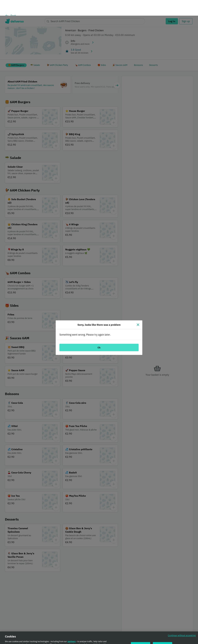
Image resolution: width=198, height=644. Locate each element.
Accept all (162, 631)
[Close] (138, 309)
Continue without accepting (182, 621)
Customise (140, 631)
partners (72, 627)
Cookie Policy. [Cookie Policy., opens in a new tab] (56, 643)
